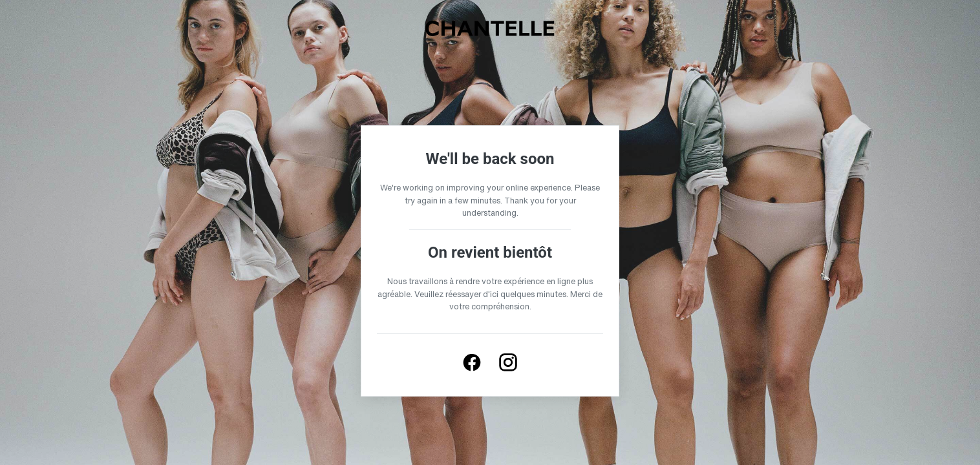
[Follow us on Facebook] (472, 362)
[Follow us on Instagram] (508, 362)
